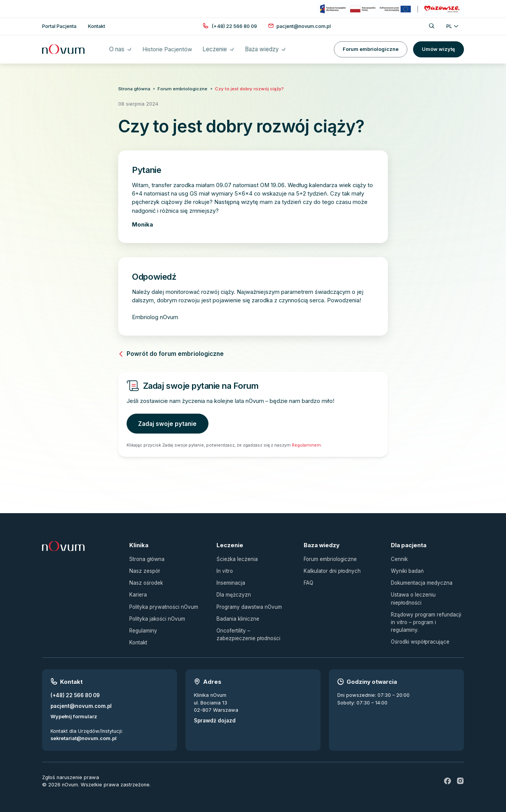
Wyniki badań (407, 569)
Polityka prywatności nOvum (163, 604)
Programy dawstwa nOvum (248, 604)
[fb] (448, 776)
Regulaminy (143, 627)
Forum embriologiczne (371, 49)
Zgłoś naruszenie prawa (71, 773)
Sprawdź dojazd (214, 717)
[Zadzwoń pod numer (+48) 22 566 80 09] (234, 26)
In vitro (224, 569)
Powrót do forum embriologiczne (170, 353)
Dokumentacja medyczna (421, 581)
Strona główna (133, 88)
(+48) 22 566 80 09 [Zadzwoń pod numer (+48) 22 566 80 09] (75, 692)
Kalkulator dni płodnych (331, 569)
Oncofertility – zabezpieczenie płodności (252, 631)
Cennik (399, 558)
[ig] (460, 776)
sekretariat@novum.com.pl (84, 734)
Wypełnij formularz (74, 712)
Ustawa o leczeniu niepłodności (413, 596)
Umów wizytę (438, 49)
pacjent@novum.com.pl (80, 702)
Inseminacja (230, 581)
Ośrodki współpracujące (420, 630)
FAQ (308, 581)
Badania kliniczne (237, 616)
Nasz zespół (144, 569)
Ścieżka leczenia (237, 558)
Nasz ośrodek (146, 581)
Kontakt (138, 639)
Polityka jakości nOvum (156, 616)
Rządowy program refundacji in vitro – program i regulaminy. (427, 615)
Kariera (138, 593)
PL (452, 26)
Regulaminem (306, 444)
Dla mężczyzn (233, 593)
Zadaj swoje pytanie (166, 423)
